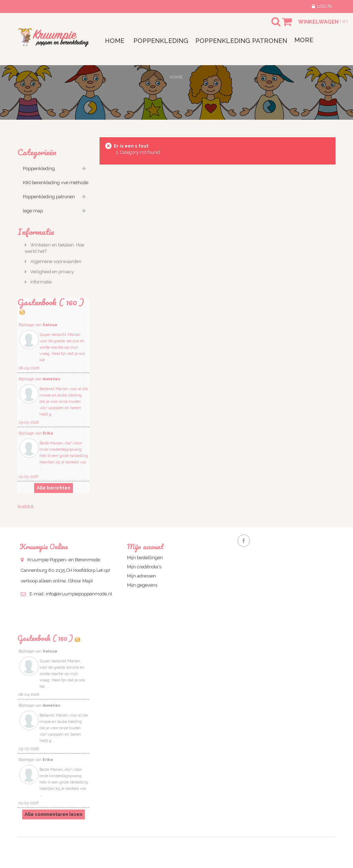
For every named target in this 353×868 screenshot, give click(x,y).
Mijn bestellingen (145, 558)
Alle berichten (53, 488)
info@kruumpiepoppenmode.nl (79, 594)
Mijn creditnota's (144, 567)
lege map (33, 211)
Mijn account (145, 547)
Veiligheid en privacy (52, 272)
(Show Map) (80, 581)
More (304, 40)
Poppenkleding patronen (49, 197)
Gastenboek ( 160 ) (45, 638)
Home (176, 77)
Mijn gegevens (142, 585)
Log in (324, 6)
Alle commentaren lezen (53, 814)
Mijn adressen (141, 576)
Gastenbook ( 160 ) (51, 302)
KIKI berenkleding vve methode (56, 183)
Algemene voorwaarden (55, 261)
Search (270, 26)
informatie (40, 282)
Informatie (36, 232)
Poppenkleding (39, 168)
